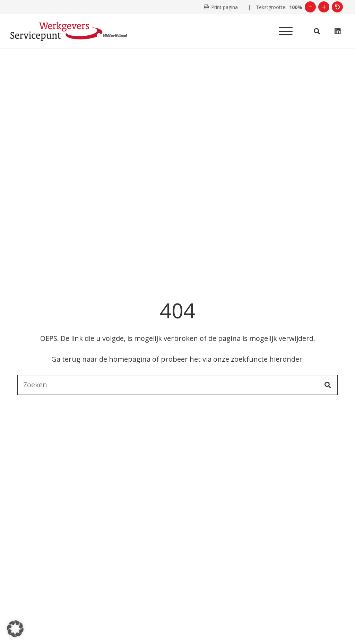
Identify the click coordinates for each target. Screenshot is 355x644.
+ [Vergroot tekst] (324, 7)
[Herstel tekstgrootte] (337, 7)
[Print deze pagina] (221, 7)
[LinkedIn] (338, 31)
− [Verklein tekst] (310, 7)
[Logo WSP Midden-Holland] (69, 31)
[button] (286, 31)
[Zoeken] (177, 385)
